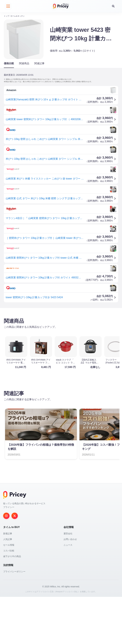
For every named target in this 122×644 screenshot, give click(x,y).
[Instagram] (6, 563)
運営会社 (68, 581)
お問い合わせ (70, 586)
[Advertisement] (61, 333)
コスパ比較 (9, 598)
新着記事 (8, 581)
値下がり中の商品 (12, 603)
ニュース (68, 592)
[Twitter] (15, 563)
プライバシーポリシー (14, 619)
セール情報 (9, 592)
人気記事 (8, 586)
